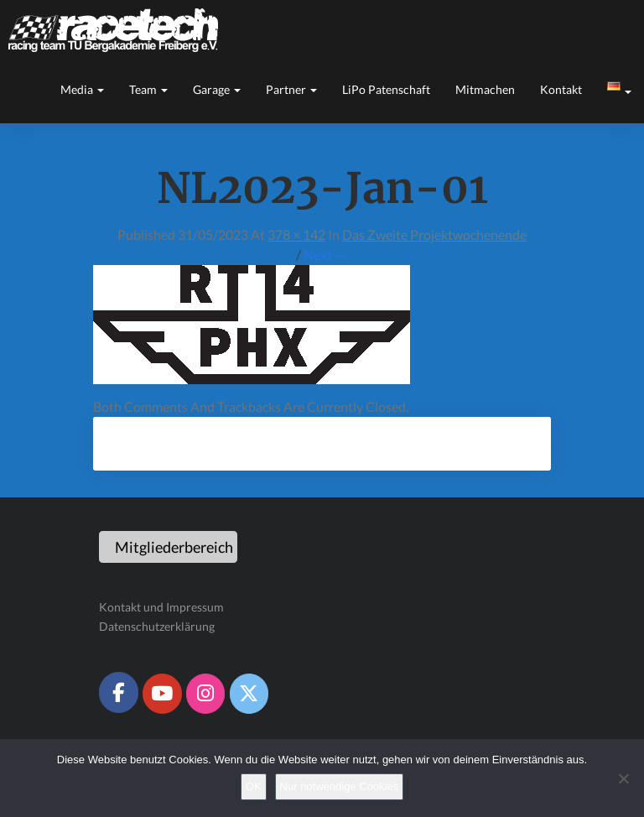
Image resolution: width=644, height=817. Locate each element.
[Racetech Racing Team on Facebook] (118, 692)
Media (82, 89)
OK (254, 786)
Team (148, 89)
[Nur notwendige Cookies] (623, 778)
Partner (291, 89)
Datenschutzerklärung (157, 626)
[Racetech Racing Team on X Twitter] (249, 694)
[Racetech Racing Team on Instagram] (205, 694)
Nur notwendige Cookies (340, 786)
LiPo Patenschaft (386, 89)
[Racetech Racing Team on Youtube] (162, 694)
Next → (326, 255)
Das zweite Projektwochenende (434, 234)
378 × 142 (296, 234)
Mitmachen (485, 89)
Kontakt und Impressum (161, 607)
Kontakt (561, 89)
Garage (217, 89)
